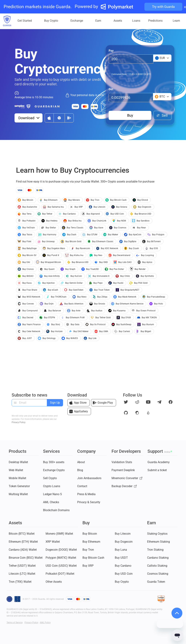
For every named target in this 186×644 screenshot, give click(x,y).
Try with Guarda (163, 7)
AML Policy (45, 623)
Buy (130, 115)
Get (111, 89)
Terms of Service (15, 623)
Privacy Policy (18, 422)
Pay (111, 51)
